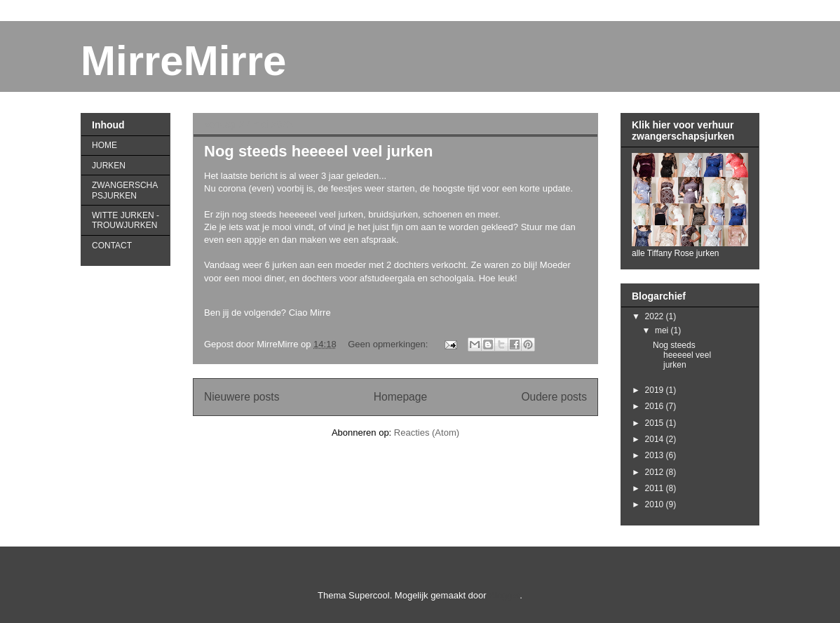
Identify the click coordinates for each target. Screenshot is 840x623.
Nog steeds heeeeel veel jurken (319, 151)
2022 (656, 316)
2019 (656, 390)
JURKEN (109, 166)
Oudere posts (554, 397)
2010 (656, 504)
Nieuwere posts (242, 397)
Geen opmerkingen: (389, 344)
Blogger (504, 595)
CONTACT (112, 246)
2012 (656, 472)
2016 (656, 406)
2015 (656, 423)
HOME (104, 145)
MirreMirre (183, 61)
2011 (656, 488)
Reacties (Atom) (427, 433)
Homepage (400, 397)
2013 (656, 455)
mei (663, 330)
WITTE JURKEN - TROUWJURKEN (126, 220)
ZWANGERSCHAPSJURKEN (125, 190)
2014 (656, 439)
